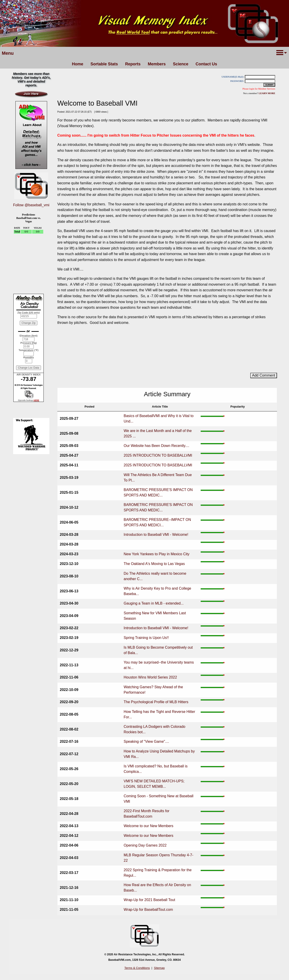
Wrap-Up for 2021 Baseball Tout (149, 900)
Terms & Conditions (137, 968)
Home (77, 64)
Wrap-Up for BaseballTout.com (148, 910)
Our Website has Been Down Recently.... (156, 446)
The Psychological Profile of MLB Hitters (156, 702)
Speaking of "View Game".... (146, 742)
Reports (133, 64)
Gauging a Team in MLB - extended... (154, 603)
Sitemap (159, 968)
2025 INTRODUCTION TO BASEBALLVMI (158, 455)
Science (181, 64)
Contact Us (206, 64)
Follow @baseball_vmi (31, 205)
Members (157, 64)
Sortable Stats (104, 64)
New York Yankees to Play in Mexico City (157, 554)
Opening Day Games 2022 (145, 845)
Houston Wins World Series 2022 (150, 677)
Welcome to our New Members (148, 826)
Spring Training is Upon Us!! (146, 638)
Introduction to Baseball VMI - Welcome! (156, 535)
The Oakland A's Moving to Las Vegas (154, 564)
